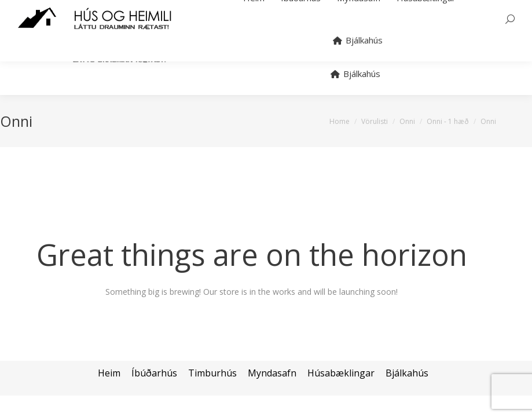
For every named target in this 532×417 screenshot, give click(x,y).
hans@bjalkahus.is (161, 5)
